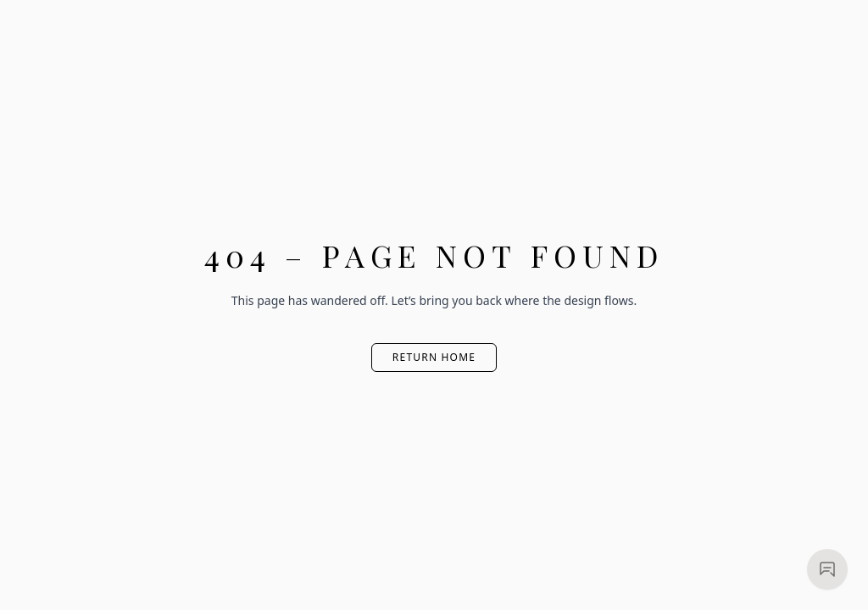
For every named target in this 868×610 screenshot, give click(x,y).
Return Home (434, 357)
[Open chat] (827, 569)
